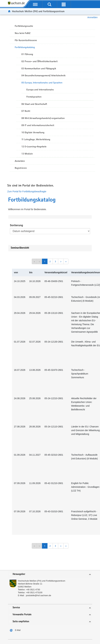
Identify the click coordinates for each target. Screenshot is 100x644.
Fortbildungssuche (24, 26)
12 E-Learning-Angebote (34, 147)
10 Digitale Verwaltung (33, 132)
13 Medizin (27, 154)
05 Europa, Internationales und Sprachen (42, 83)
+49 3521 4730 (33, 590)
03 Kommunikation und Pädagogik (39, 68)
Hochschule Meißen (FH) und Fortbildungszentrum (38, 11)
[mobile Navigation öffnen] (35, 4)
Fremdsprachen (34, 97)
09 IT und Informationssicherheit (38, 125)
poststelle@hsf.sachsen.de (39, 595)
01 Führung (27, 54)
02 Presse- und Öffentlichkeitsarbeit (39, 61)
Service (16, 608)
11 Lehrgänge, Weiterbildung (36, 139)
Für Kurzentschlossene (26, 40)
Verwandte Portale (22, 615)
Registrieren (21, 168)
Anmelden (92, 17)
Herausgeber (19, 574)
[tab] (50, 574)
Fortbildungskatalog (25, 47)
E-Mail (18, 630)
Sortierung (16, 225)
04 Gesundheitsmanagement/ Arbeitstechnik (43, 75)
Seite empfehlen (21, 622)
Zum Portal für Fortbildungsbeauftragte (27, 191)
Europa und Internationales (40, 90)
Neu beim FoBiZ (23, 33)
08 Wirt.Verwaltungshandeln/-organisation (43, 118)
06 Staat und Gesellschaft (34, 104)
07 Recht (26, 111)
